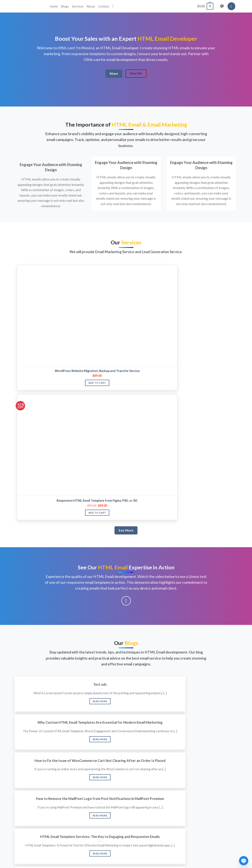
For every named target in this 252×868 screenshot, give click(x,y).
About (91, 6)
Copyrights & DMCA (186, 808)
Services (78, 6)
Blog (101, 816)
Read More (51, 516)
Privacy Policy (181, 799)
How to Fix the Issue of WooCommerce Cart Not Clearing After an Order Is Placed (201, 494)
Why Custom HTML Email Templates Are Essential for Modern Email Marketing (126, 494)
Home (54, 6)
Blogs (65, 6)
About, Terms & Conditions (190, 824)
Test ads (51, 490)
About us (104, 799)
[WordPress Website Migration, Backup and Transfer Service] (43, 281)
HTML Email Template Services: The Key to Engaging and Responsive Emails (126, 551)
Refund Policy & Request (189, 816)
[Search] (114, 6)
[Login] (232, 6)
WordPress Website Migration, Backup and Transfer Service (43, 304)
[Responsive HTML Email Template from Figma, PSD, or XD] (98, 281)
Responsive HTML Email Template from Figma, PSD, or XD (98, 304)
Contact (104, 6)
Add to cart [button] (43, 318)
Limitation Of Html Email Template (201, 546)
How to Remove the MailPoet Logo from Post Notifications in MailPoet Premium (51, 551)
